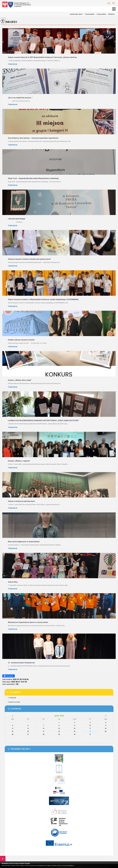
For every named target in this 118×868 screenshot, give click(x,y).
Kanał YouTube (14, 702)
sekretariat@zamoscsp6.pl (109, 3)
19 (13, 731)
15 (59, 728)
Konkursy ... (111, 14)
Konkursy (10, 22)
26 (13, 734)
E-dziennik (12, 698)
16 (75, 728)
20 (28, 731)
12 (13, 728)
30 (75, 734)
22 (59, 731)
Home (80, 14)
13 (28, 728)
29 (59, 734)
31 (90, 734)
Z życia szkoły (88, 14)
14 (44, 728)
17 (90, 728)
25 (106, 731)
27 (28, 734)
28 (44, 734)
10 (90, 725)
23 (75, 731)
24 (90, 731)
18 (106, 728)
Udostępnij (8, 676)
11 (106, 725)
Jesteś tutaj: (74, 14)
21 (44, 731)
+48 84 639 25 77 (113, 3)
